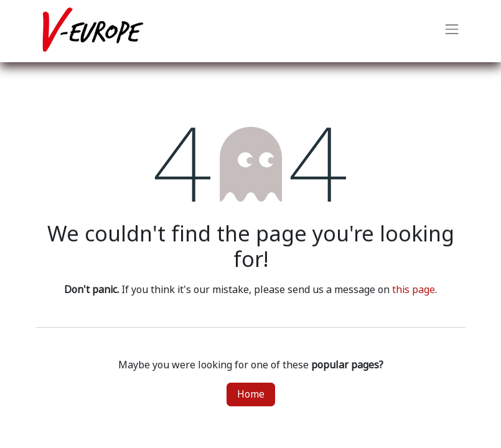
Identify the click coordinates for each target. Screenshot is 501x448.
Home (251, 394)
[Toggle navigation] (452, 31)
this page (414, 290)
